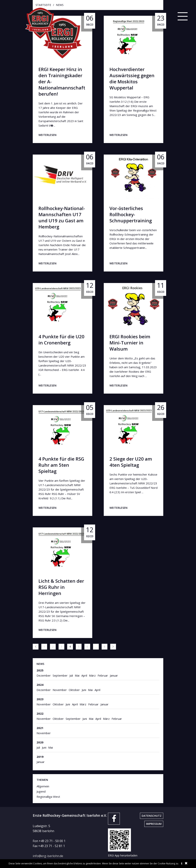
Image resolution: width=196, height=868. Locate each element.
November (60, 690)
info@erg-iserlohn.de (48, 856)
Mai (77, 675)
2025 (40, 670)
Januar (114, 675)
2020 (40, 742)
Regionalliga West (48, 797)
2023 (40, 699)
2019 (40, 757)
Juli (71, 675)
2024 (40, 685)
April (84, 675)
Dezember (44, 675)
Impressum (154, 824)
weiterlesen (47, 135)
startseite (43, 5)
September (60, 675)
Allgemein (43, 786)
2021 (40, 728)
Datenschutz (152, 816)
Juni (84, 690)
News (40, 664)
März (92, 675)
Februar (103, 675)
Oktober (74, 690)
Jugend (41, 791)
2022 (40, 713)
